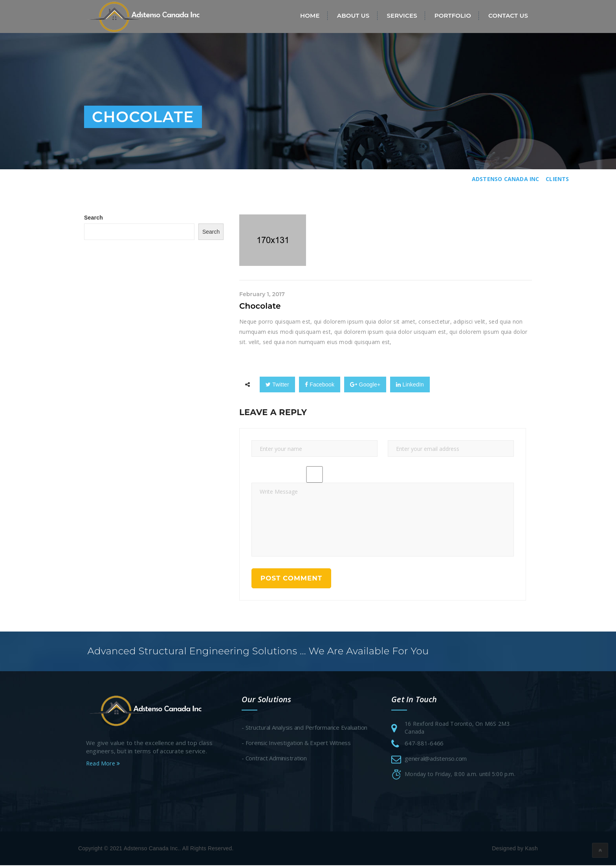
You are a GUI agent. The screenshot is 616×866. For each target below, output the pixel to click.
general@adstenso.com (436, 759)
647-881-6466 (424, 744)
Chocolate (260, 306)
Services (402, 16)
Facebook (320, 384)
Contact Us (508, 16)
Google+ (365, 384)
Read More (103, 764)
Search (93, 218)
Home (310, 16)
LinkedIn (410, 384)
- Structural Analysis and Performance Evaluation (304, 728)
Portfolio (453, 16)
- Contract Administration (274, 759)
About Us (353, 16)
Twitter (277, 384)
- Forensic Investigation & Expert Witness (296, 743)
